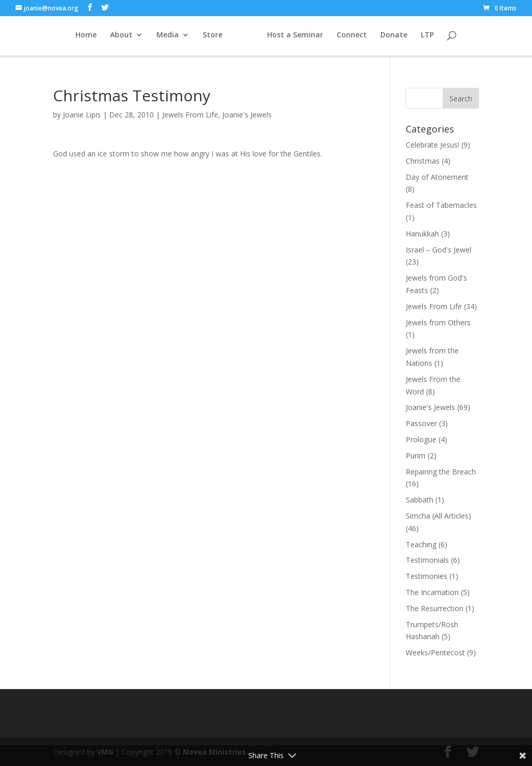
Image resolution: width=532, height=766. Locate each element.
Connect (381, 37)
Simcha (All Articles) (438, 516)
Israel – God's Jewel (438, 250)
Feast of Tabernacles (441, 205)
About (92, 37)
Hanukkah (422, 234)
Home (56, 37)
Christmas (423, 161)
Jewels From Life (190, 115)
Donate (423, 37)
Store (183, 37)
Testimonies (427, 576)
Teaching (421, 544)
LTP (457, 37)
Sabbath (420, 500)
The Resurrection (435, 608)
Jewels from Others (438, 322)
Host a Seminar (325, 37)
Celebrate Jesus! (433, 145)
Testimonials (427, 560)
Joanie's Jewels (247, 115)
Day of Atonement (437, 177)
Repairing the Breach (441, 472)
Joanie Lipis (82, 115)
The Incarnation (432, 592)
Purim (416, 455)
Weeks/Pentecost (435, 652)
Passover (421, 423)
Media (138, 37)
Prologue (421, 439)
